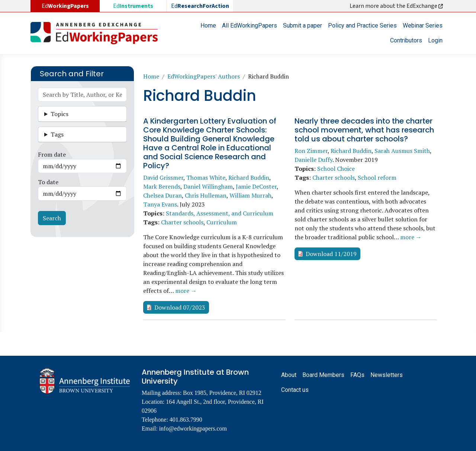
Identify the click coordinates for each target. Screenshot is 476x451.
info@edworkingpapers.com (193, 428)
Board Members (323, 375)
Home (208, 25)
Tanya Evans (160, 204)
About (289, 375)
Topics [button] (59, 114)
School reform (377, 177)
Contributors (406, 40)
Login (435, 40)
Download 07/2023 (180, 307)
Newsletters (387, 375)
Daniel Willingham (208, 186)
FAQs (357, 375)
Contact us (295, 390)
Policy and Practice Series (362, 25)
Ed (133, 6)
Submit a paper (303, 25)
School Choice (336, 169)
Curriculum (222, 222)
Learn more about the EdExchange (397, 6)
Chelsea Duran (163, 195)
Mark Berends (162, 186)
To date (48, 182)
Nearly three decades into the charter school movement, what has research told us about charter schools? (364, 130)
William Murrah (250, 195)
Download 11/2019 (331, 254)
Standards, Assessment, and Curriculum (220, 213)
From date (52, 154)
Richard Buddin (249, 177)
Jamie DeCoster (256, 186)
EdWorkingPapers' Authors (204, 76)
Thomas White (206, 177)
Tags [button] (57, 134)
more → (186, 291)
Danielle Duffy (313, 160)
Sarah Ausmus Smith (402, 151)
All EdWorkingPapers (250, 25)
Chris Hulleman (206, 195)
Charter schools (182, 222)
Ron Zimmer (311, 151)
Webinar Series (423, 25)
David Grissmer (163, 177)
